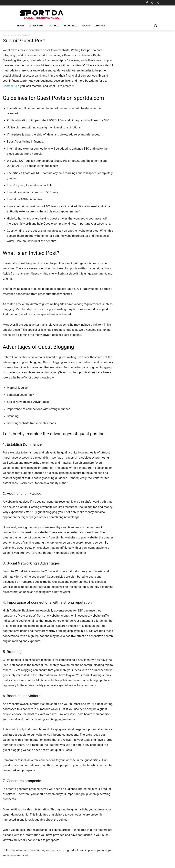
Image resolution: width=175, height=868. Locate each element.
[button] (155, 26)
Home (6, 35)
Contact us (10, 86)
